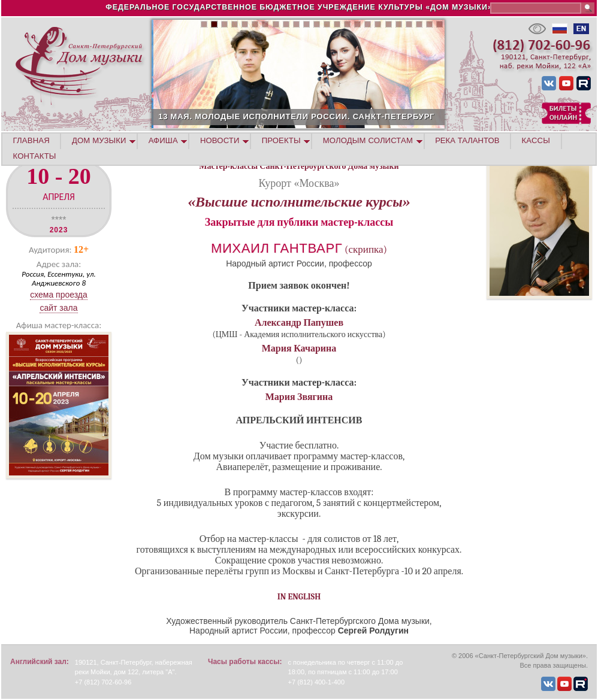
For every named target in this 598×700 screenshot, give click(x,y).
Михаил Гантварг (277, 248)
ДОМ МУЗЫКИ (99, 140)
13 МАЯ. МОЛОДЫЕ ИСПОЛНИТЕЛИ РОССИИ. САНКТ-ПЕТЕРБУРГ (354, 116)
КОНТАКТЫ (35, 156)
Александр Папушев (299, 323)
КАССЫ (536, 140)
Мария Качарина (299, 349)
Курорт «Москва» (299, 183)
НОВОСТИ (220, 140)
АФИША (163, 140)
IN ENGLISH (299, 597)
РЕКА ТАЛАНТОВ (467, 140)
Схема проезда (59, 295)
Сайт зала (58, 308)
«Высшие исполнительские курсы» (299, 202)
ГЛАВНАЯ (31, 140)
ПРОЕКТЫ (281, 140)
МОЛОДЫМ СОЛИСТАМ (368, 140)
